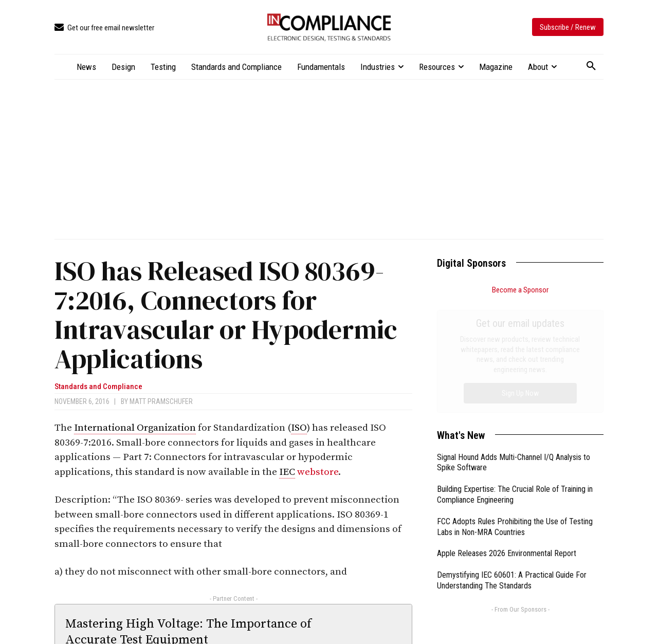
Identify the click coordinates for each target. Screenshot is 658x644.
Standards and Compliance (98, 387)
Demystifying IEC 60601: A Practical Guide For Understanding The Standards (512, 465)
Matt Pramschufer (161, 401)
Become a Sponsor (520, 290)
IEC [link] (287, 472)
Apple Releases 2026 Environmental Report (507, 438)
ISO (299, 428)
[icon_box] (104, 28)
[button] (591, 66)
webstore (318, 472)
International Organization (135, 428)
